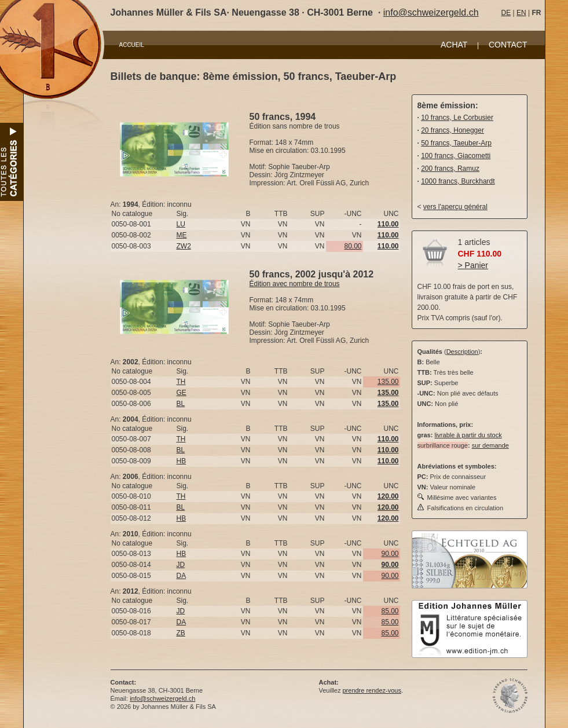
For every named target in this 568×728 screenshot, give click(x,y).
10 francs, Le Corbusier (457, 118)
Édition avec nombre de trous (295, 284)
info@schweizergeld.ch (431, 12)
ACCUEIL (132, 45)
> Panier (473, 265)
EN (521, 13)
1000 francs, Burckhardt (458, 181)
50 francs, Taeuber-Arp (456, 143)
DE (506, 13)
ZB (181, 633)
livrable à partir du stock (468, 435)
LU (181, 224)
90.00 (390, 554)
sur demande (490, 445)
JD (181, 565)
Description (462, 352)
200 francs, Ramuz (450, 169)
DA (182, 576)
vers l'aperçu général (455, 207)
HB (182, 461)
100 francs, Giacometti (456, 156)
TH (181, 382)
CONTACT (508, 45)
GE (182, 393)
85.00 (390, 611)
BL (181, 404)
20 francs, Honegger (452, 130)
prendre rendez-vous (372, 690)
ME (182, 235)
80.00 (353, 246)
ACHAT (454, 45)
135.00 (388, 382)
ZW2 (184, 246)
